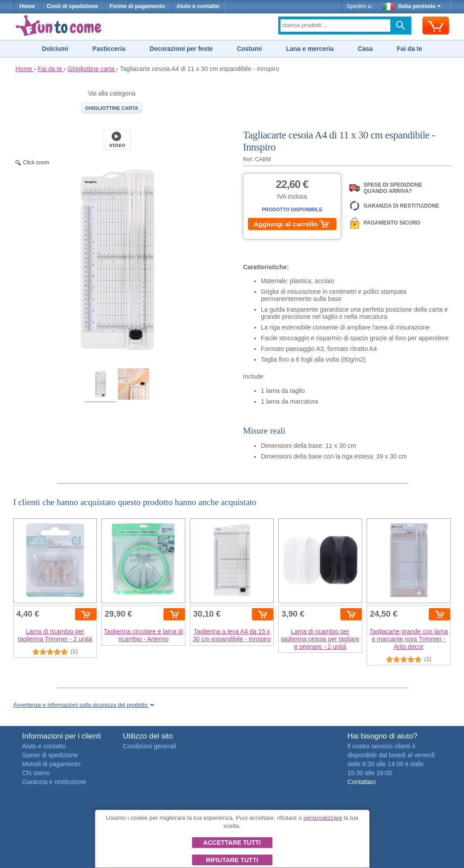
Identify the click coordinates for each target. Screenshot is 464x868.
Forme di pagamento (137, 6)
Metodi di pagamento (52, 764)
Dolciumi (55, 49)
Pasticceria (109, 49)
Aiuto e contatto (198, 6)
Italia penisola (412, 6)
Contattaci (362, 782)
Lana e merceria (310, 49)
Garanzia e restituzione (54, 782)
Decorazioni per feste (181, 49)
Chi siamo (36, 773)
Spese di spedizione (50, 755)
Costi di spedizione (73, 6)
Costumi (249, 49)
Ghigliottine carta (112, 108)
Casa (365, 49)
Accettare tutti (232, 843)
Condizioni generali (149, 746)
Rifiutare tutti (232, 860)
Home (27, 6)
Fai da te (409, 49)
